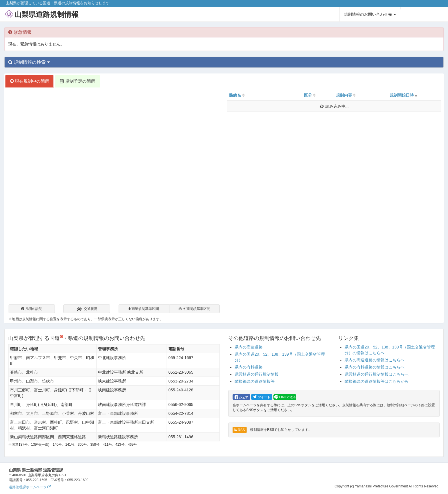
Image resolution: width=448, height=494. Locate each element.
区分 (308, 95)
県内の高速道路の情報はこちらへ (375, 360)
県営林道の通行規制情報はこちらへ (377, 374)
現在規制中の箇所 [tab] (30, 81)
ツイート (262, 397)
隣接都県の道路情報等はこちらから (377, 381)
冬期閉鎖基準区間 (194, 309)
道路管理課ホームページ (30, 487)
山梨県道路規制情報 (46, 14)
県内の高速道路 (249, 347)
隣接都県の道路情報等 (255, 381)
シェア (241, 397)
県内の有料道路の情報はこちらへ (375, 367)
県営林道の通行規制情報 (257, 374)
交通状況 (87, 309)
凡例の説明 (32, 309)
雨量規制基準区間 (144, 309)
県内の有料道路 (249, 367)
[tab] (224, 62)
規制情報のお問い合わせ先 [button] (370, 14)
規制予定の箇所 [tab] (77, 81)
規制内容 (344, 95)
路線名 (235, 95)
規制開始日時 (402, 95)
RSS (240, 430)
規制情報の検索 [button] (29, 62)
